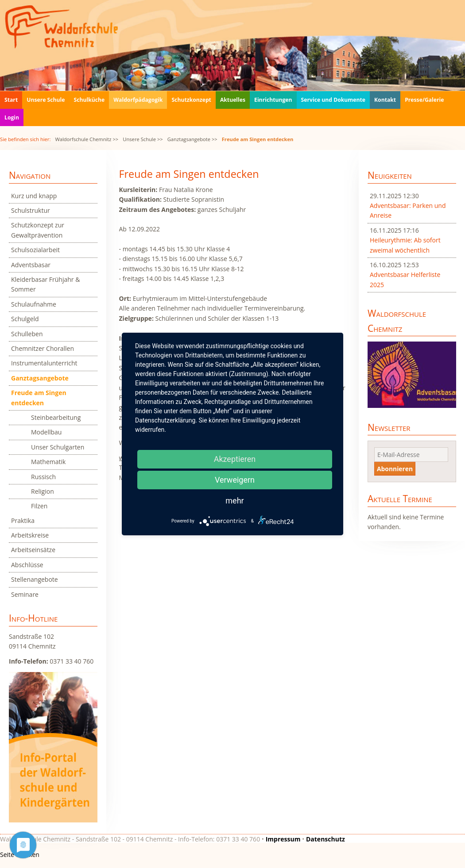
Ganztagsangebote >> (192, 139)
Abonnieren (395, 469)
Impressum (283, 839)
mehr (234, 501)
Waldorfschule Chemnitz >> (87, 139)
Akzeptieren (235, 459)
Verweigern (235, 480)
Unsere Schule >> (143, 139)
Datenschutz (325, 839)
